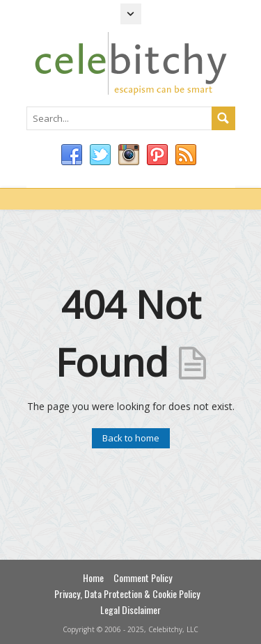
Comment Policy (143, 578)
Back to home (131, 438)
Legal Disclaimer (130, 610)
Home (93, 578)
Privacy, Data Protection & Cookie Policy (127, 594)
